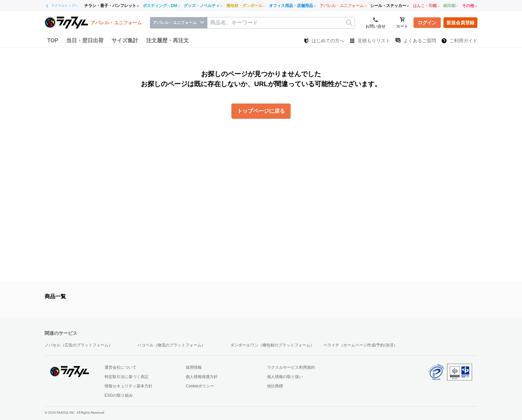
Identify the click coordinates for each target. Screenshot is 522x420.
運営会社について (121, 367)
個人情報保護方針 (202, 377)
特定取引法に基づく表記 (127, 377)
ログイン (427, 23)
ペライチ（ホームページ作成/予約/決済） (360, 345)
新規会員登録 (460, 23)
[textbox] (281, 23)
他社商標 (275, 386)
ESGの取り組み (119, 395)
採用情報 (194, 367)
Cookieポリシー (200, 386)
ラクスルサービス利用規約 (291, 367)
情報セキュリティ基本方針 (129, 386)
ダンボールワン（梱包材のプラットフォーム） (272, 345)
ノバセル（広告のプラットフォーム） (79, 345)
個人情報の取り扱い (285, 377)
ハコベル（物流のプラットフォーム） (171, 345)
